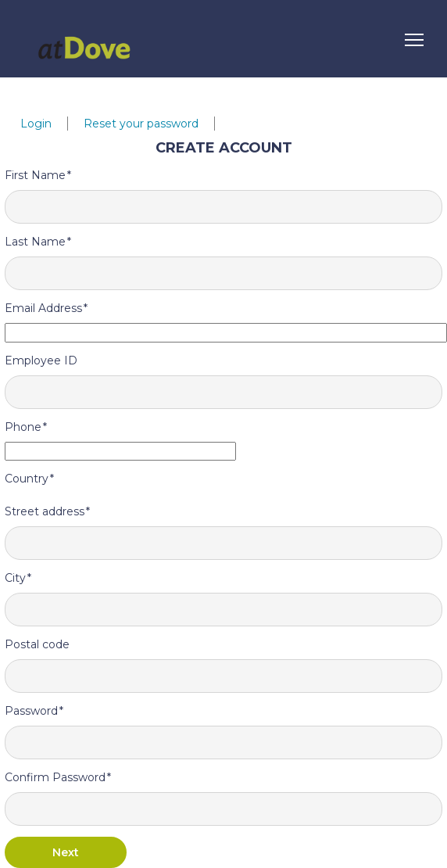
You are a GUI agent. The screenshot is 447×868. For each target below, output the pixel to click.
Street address (45, 511)
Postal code (37, 644)
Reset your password (141, 124)
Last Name (35, 242)
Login (36, 124)
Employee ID (41, 360)
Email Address (43, 308)
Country (27, 479)
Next (66, 852)
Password (31, 711)
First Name (35, 175)
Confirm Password (55, 777)
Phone (23, 427)
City (15, 578)
